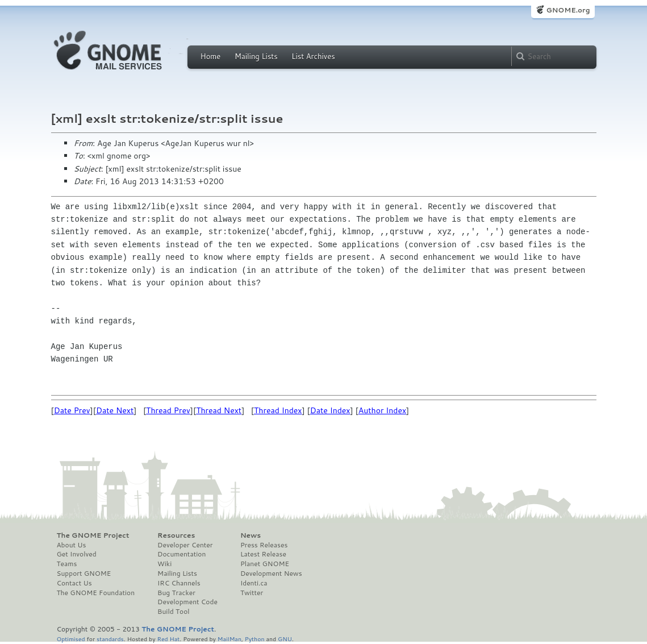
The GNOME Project (93, 535)
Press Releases (264, 545)
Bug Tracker (176, 593)
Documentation (181, 554)
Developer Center (185, 545)
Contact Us (74, 583)
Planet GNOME (265, 564)
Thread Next (219, 410)
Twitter (252, 593)
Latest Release (263, 554)
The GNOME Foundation (96, 593)
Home (211, 56)
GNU (285, 639)
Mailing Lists (256, 56)
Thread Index (278, 410)
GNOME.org (568, 10)
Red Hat (168, 639)
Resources (176, 535)
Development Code (187, 602)
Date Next (115, 410)
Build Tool (173, 612)
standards (110, 639)
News (251, 535)
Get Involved (77, 554)
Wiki (164, 564)
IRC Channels (179, 583)
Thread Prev (168, 410)
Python (255, 639)
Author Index (382, 410)
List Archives (313, 56)
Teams (67, 564)
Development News (271, 574)
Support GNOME (84, 574)
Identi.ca (254, 583)
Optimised (71, 639)
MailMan (229, 639)
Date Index (330, 410)
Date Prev (72, 410)
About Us (72, 545)
